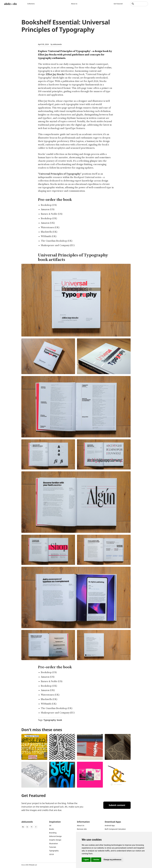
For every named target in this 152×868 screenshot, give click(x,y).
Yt (32, 827)
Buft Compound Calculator (115, 829)
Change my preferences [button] (112, 860)
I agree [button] (86, 860)
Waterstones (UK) (50, 227)
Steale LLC (33, 865)
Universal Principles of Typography (60, 174)
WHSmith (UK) (49, 236)
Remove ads (82, 829)
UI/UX (52, 854)
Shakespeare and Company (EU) (58, 245)
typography (54, 851)
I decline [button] (96, 860)
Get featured (118, 4)
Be (23, 827)
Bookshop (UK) (49, 218)
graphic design (55, 840)
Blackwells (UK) (49, 232)
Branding (53, 833)
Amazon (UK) (48, 223)
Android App (110, 825)
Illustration (54, 844)
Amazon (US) (48, 209)
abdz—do (10, 4)
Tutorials (53, 847)
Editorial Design (55, 836)
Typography (50, 720)
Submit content (117, 805)
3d (50, 825)
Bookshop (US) (49, 205)
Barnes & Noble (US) (52, 214)
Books (52, 829)
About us (74, 4)
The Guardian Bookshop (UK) (57, 241)
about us (81, 825)
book (59, 720)
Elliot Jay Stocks (55, 74)
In (27, 827)
